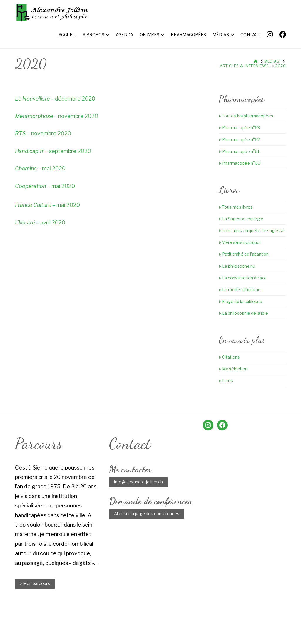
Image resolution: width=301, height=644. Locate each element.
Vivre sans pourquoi (240, 242)
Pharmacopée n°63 (239, 128)
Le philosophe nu (237, 266)
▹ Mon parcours (35, 583)
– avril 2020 (40, 223)
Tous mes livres (236, 207)
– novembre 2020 (57, 116)
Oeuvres (134, 619)
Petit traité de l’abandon (244, 254)
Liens (226, 381)
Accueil (63, 619)
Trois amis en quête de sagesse (252, 231)
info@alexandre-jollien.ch (138, 482)
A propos (87, 619)
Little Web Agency (200, 630)
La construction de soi (242, 278)
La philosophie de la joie (243, 313)
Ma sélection (233, 369)
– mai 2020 (40, 168)
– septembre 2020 (53, 151)
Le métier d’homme (240, 290)
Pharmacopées (165, 619)
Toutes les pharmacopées (246, 116)
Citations (229, 357)
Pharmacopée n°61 (239, 151)
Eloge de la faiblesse (240, 301)
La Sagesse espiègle (241, 219)
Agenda (111, 619)
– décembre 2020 (55, 99)
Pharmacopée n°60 (240, 163)
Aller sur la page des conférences (147, 514)
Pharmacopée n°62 (239, 140)
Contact (217, 619)
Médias (194, 619)
